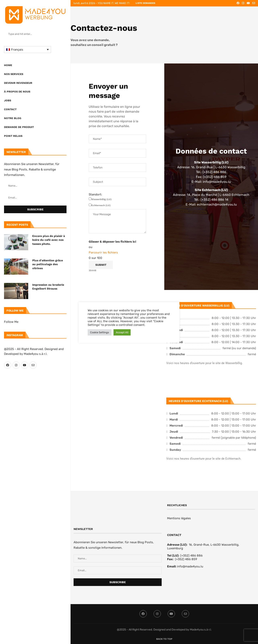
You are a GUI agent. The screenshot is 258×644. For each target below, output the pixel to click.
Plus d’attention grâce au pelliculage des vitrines (48, 264)
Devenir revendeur (18, 83)
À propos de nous (17, 92)
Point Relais (13, 136)
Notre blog (13, 118)
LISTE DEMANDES (145, 3)
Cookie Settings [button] (100, 332)
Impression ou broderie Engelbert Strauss (48, 287)
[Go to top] (164, 639)
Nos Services (14, 74)
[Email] (33, 365)
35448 (93, 270)
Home (8, 65)
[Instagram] (16, 365)
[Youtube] (25, 365)
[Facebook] (8, 365)
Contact (10, 109)
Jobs (8, 100)
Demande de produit (19, 127)
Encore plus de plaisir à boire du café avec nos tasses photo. (49, 240)
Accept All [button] (122, 332)
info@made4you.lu (190, 566)
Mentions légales (179, 518)
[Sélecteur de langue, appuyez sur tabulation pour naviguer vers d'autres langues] (28, 50)
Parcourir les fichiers (103, 252)
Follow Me (11, 322)
